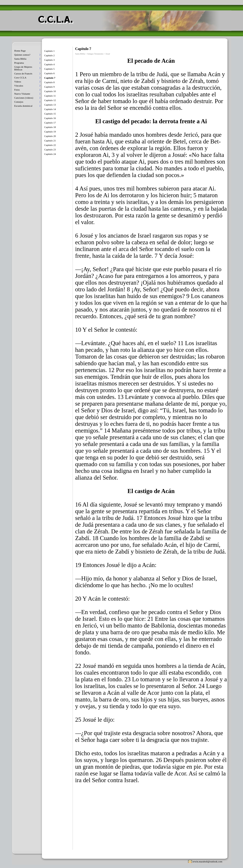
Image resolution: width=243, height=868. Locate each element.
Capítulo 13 (50, 105)
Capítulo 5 (49, 69)
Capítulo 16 (50, 118)
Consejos (19, 102)
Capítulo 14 (50, 109)
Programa (19, 63)
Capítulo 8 (49, 82)
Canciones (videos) (24, 98)
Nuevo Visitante (22, 94)
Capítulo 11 (50, 96)
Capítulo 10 (50, 91)
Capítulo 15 (50, 114)
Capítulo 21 (50, 141)
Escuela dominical (23, 106)
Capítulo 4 (49, 64)
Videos (18, 82)
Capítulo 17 (50, 123)
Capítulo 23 (50, 149)
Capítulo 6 (49, 73)
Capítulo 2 (49, 55)
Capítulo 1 (49, 51)
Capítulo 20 (50, 136)
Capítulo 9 (49, 87)
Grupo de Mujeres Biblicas (23, 68)
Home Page (20, 51)
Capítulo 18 (50, 127)
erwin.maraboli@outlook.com (207, 862)
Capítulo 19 (50, 132)
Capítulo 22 (50, 145)
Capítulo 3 (49, 60)
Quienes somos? (22, 55)
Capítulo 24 (50, 154)
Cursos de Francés (23, 74)
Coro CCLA (20, 78)
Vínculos (19, 86)
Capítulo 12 (50, 100)
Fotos (17, 90)
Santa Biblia (20, 59)
